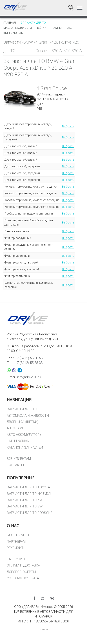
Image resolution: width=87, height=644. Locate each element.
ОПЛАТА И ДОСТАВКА (23, 565)
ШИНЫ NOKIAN (18, 441)
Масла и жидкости (18, 28)
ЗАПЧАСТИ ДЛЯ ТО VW (25, 506)
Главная (10, 23)
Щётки (42, 28)
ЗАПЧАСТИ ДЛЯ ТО (22, 409)
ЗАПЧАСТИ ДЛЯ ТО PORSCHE (30, 513)
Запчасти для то (33, 23)
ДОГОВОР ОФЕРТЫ (21, 572)
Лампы (57, 28)
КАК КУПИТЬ (17, 559)
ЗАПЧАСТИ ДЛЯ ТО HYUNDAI (29, 494)
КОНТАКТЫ (15, 465)
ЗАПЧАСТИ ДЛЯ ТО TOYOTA (28, 487)
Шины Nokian (13, 33)
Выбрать (68, 126)
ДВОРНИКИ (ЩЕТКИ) (23, 422)
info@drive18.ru (29, 377)
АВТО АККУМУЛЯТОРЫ (25, 435)
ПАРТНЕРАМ (16, 542)
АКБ (70, 28)
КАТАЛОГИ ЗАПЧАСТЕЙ (25, 447)
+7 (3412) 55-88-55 (29, 358)
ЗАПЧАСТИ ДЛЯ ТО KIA (25, 500)
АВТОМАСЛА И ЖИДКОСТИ (28, 416)
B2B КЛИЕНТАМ (19, 459)
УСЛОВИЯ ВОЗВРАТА (23, 578)
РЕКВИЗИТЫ (16, 548)
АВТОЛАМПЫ (17, 428)
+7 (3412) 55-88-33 (29, 363)
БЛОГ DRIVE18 (18, 535)
